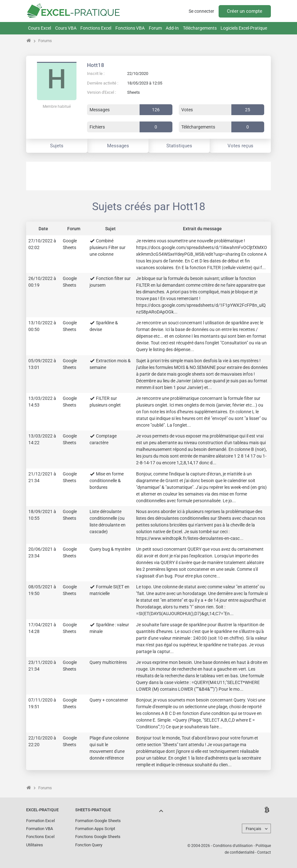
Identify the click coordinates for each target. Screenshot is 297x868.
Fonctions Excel (96, 28)
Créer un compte (245, 11)
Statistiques (179, 146)
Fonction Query (89, 845)
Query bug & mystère (110, 549)
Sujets (57, 146)
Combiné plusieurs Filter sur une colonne (108, 247)
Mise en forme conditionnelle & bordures (107, 481)
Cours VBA (66, 28)
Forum (155, 28)
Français (254, 829)
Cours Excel (40, 28)
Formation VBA (40, 829)
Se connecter (201, 11)
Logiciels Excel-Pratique (244, 28)
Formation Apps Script (95, 829)
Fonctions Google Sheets (98, 837)
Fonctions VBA (130, 28)
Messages (118, 146)
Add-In (172, 28)
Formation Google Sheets (98, 821)
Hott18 (96, 65)
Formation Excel (40, 821)
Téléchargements (200, 28)
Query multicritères (108, 662)
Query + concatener (109, 700)
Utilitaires (35, 845)
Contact (264, 852)
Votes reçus (240, 146)
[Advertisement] (148, 176)
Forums (45, 41)
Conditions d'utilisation (233, 846)
